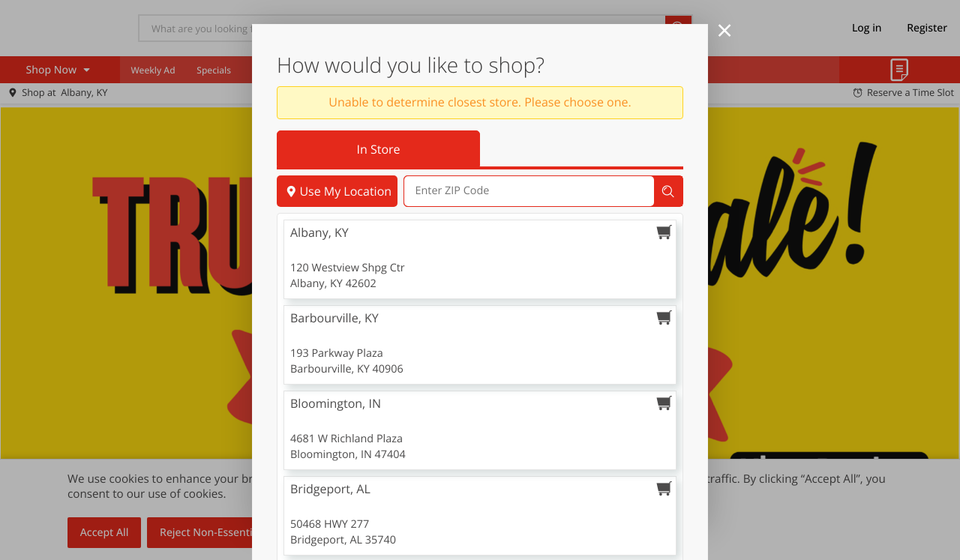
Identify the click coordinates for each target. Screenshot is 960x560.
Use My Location (337, 191)
